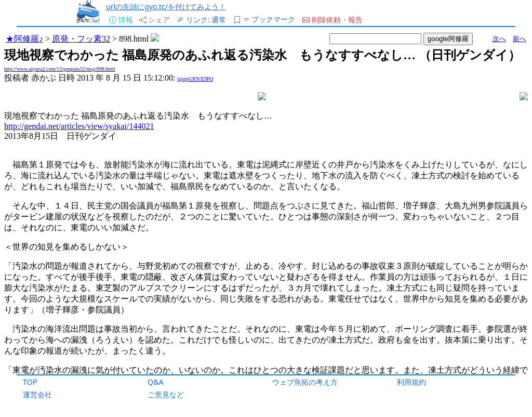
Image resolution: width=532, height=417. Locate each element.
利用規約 (411, 382)
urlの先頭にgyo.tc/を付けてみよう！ (166, 6)
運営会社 (37, 394)
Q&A (156, 382)
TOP (30, 382)
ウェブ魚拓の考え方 (305, 382)
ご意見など (166, 394)
